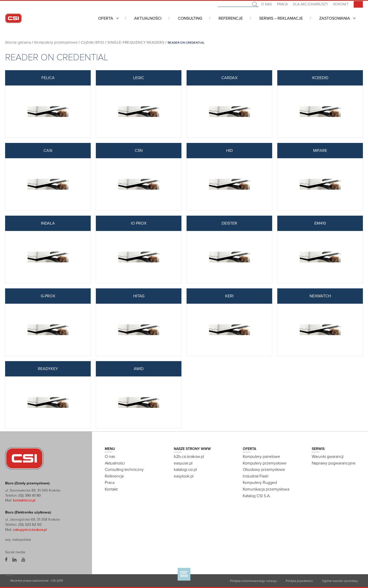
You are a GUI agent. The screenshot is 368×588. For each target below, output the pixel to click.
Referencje (231, 18)
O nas (267, 4)
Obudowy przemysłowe (264, 470)
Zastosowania (335, 18)
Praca (282, 4)
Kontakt (341, 4)
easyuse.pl (183, 463)
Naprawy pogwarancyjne (334, 463)
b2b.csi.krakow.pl (189, 457)
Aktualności (148, 18)
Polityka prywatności (299, 581)
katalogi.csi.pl (185, 470)
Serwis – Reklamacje (281, 18)
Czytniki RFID (92, 42)
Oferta (106, 18)
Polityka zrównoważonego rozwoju (253, 581)
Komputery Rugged (260, 483)
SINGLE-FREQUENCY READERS (136, 42)
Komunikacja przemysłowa (266, 489)
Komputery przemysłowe (56, 42)
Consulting (190, 18)
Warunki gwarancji (328, 457)
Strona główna (18, 42)
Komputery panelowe (261, 457)
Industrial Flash (256, 476)
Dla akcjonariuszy (310, 4)
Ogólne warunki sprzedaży (340, 581)
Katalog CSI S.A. (257, 496)
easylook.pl (184, 476)
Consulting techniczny (124, 470)
